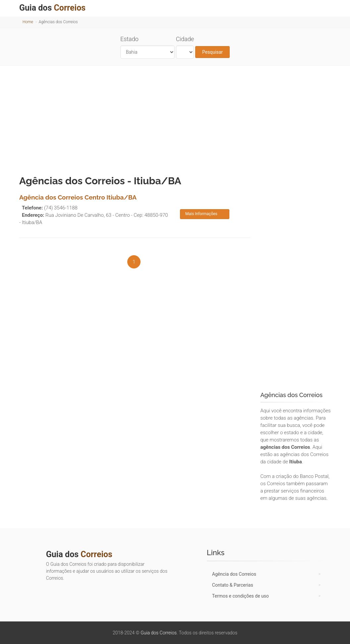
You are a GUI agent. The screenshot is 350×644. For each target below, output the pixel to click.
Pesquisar (212, 52)
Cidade (185, 39)
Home (28, 22)
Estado (129, 39)
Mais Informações (201, 214)
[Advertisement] (175, 119)
